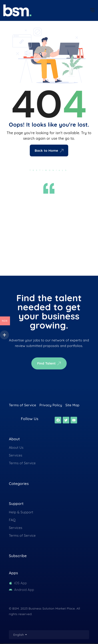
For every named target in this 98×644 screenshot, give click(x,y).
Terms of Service (22, 463)
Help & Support (21, 512)
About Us (16, 448)
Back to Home (49, 151)
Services (16, 455)
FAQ (12, 520)
